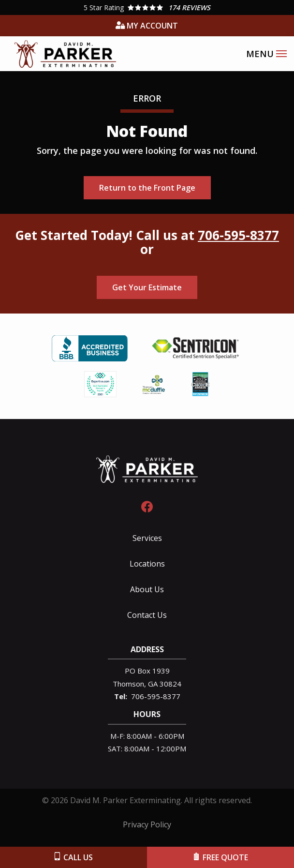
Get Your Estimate (147, 287)
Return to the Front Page (147, 188)
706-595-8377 (238, 235)
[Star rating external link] (147, 7)
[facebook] (147, 505)
